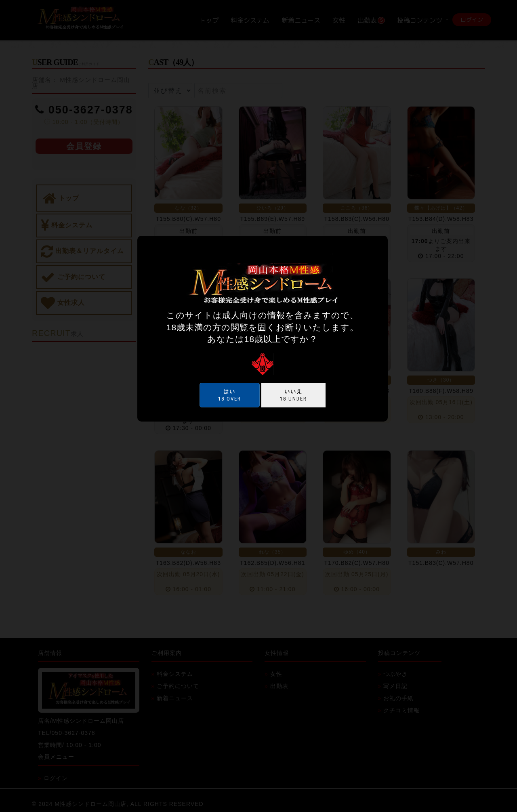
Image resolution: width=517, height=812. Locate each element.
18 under (293, 395)
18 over (230, 395)
